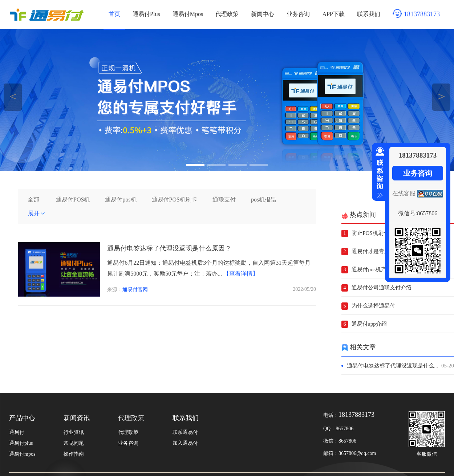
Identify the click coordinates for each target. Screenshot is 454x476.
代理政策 (227, 14)
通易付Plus (146, 14)
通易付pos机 (121, 200)
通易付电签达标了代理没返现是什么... (400, 366)
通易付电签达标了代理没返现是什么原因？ (169, 248)
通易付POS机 (73, 200)
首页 (114, 14)
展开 (37, 213)
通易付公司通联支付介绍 (382, 288)
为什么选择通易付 (373, 306)
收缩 (378, 173)
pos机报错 (264, 200)
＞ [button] (441, 96)
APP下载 (333, 14)
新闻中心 (263, 14)
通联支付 (224, 200)
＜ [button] (13, 96)
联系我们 (369, 14)
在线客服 (404, 193)
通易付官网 (135, 290)
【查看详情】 (241, 274)
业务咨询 (298, 14)
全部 (33, 200)
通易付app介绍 (369, 324)
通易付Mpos (188, 14)
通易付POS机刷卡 (175, 200)
